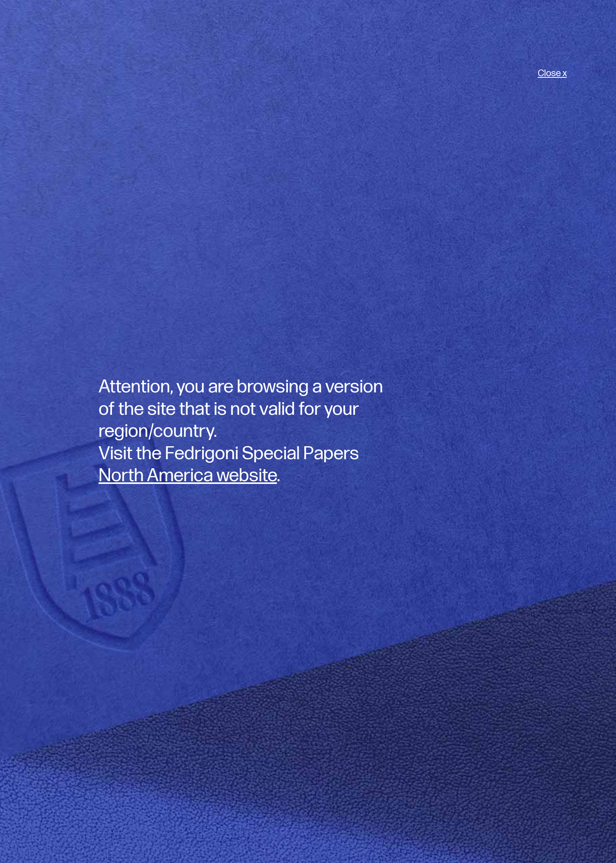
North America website (188, 476)
